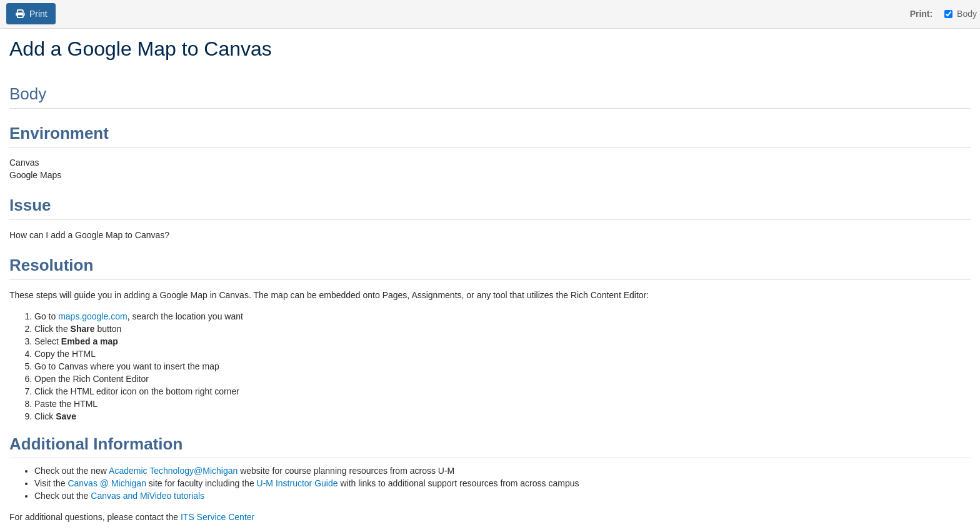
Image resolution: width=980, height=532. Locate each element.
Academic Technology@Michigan (173, 471)
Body (961, 14)
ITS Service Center (217, 517)
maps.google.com (93, 316)
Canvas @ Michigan (107, 483)
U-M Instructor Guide (297, 483)
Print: (922, 14)
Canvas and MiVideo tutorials (147, 496)
